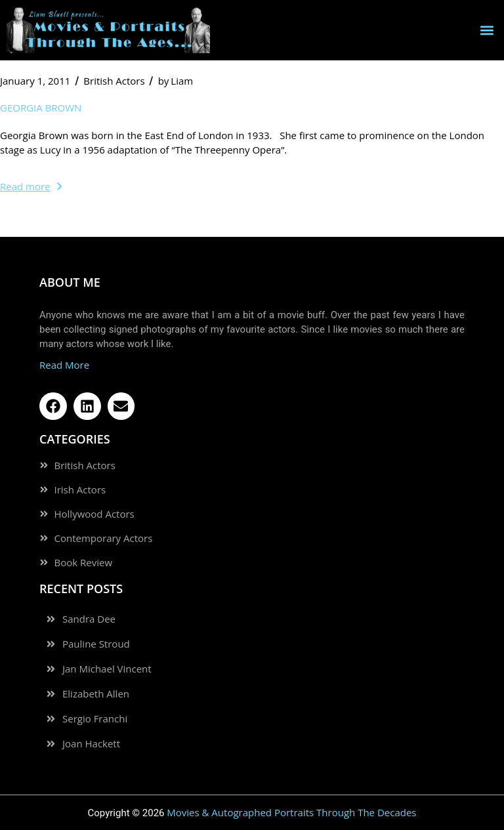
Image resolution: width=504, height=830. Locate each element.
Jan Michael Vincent (107, 669)
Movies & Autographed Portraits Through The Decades (291, 812)
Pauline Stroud (96, 644)
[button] (487, 30)
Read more (31, 186)
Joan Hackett (91, 744)
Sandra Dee (89, 619)
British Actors (114, 81)
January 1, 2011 (35, 81)
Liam (176, 81)
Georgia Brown (41, 108)
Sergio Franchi (95, 719)
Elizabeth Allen (96, 694)
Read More (64, 365)
